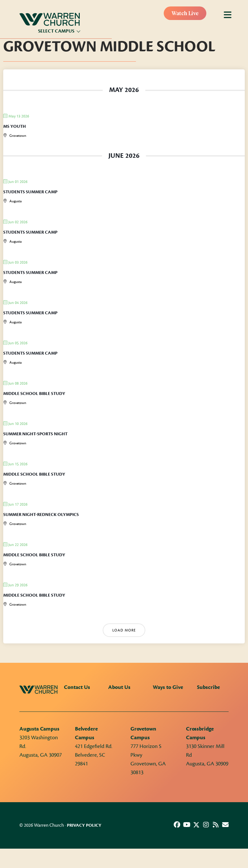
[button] (177, 825)
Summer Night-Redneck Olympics (41, 515)
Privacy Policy (84, 825)
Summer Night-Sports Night (35, 434)
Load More (124, 630)
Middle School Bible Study (34, 394)
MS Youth (15, 126)
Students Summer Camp (30, 192)
